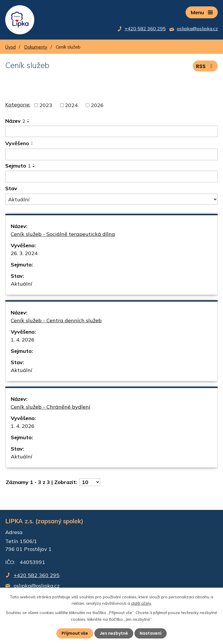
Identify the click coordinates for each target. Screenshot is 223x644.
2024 (71, 105)
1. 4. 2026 (23, 340)
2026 (97, 105)
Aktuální (21, 284)
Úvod (10, 47)
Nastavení (151, 633)
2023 (46, 105)
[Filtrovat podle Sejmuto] (111, 177)
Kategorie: (18, 105)
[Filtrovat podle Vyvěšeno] (111, 154)
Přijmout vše (75, 633)
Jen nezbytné (114, 633)
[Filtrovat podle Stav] (111, 199)
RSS (205, 66)
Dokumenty (36, 47)
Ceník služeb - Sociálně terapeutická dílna (63, 234)
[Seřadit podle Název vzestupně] (28, 120)
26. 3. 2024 (24, 253)
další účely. (141, 603)
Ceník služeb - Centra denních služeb (56, 320)
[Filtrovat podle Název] (111, 131)
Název (15, 121)
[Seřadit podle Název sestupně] (28, 122)
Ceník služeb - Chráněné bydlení (51, 407)
